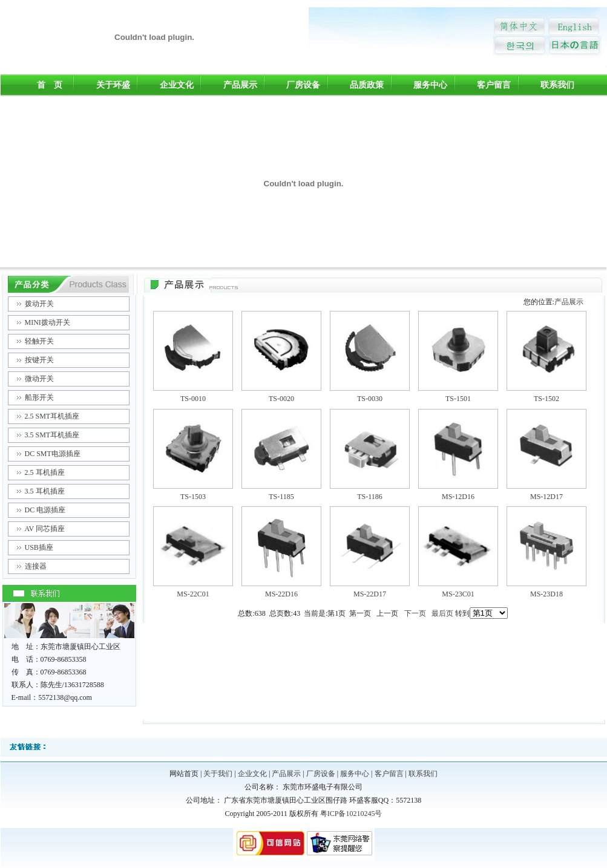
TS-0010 (193, 399)
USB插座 (39, 547)
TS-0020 (281, 399)
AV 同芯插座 (45, 529)
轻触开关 (39, 341)
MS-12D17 (546, 497)
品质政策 (367, 85)
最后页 (442, 613)
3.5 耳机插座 (45, 491)
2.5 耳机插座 (45, 472)
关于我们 (218, 774)
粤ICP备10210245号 (351, 814)
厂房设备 (303, 85)
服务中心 (430, 85)
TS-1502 (546, 399)
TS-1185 (281, 497)
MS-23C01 (458, 594)
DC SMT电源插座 (53, 454)
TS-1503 (193, 497)
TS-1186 (370, 497)
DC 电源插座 (45, 510)
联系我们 (557, 85)
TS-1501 (458, 399)
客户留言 (494, 85)
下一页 (415, 613)
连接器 (36, 566)
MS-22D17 (370, 594)
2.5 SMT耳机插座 (52, 416)
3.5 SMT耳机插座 (52, 435)
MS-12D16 (458, 497)
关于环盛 (113, 85)
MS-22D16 (281, 594)
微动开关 (39, 379)
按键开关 (39, 360)
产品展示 (240, 85)
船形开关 (39, 397)
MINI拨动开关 (48, 322)
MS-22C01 (193, 594)
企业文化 (177, 85)
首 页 (50, 85)
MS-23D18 (546, 594)
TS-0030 (370, 399)
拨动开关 (39, 304)
